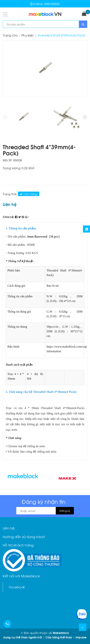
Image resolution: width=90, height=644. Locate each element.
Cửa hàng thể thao (59, 637)
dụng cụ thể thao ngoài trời (23, 637)
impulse (81, 637)
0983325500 (52, 4)
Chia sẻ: (9, 217)
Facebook (17, 587)
